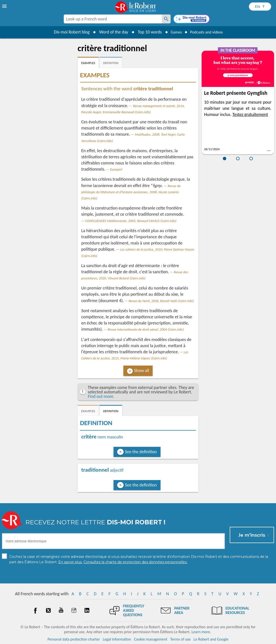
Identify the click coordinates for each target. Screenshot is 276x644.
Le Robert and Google (211, 639)
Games (174, 32)
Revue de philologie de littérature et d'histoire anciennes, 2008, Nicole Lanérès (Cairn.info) (131, 192)
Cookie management (151, 639)
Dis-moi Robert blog (68, 32)
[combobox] (113, 19)
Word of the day (110, 32)
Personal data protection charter (74, 639)
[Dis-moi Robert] (192, 19)
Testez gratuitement (250, 114)
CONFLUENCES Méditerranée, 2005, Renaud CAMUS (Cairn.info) (131, 221)
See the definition (141, 452)
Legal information (117, 639)
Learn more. (201, 632)
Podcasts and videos (208, 32)
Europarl (116, 169)
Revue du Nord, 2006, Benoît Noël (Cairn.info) (161, 301)
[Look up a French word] (166, 19)
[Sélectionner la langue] (260, 7)
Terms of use (180, 639)
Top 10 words (146, 32)
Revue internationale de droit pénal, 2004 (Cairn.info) (146, 329)
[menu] (5, 6)
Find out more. (101, 396)
